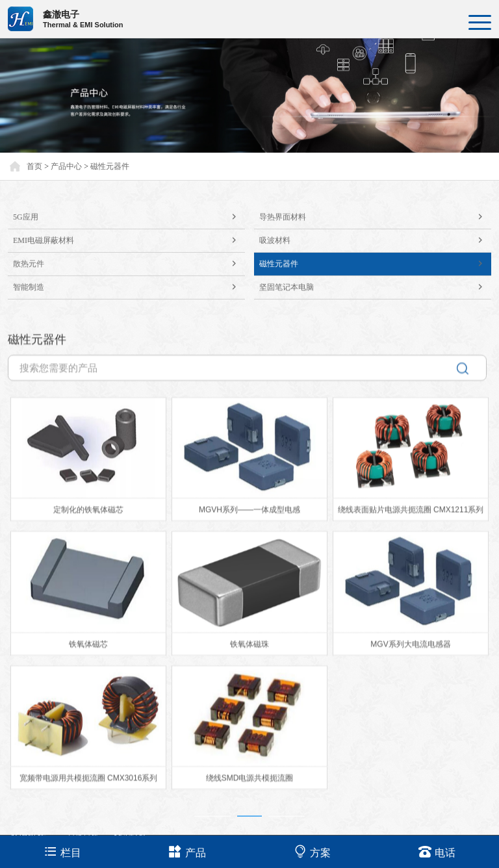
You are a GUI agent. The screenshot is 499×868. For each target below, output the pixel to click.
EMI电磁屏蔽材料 (129, 252)
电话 (437, 851)
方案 (312, 851)
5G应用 (129, 228)
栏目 (63, 851)
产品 (187, 851)
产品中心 (66, 166)
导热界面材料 (375, 228)
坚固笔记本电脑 (375, 299)
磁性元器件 (110, 166)
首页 (34, 166)
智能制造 (129, 299)
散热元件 (129, 275)
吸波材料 (375, 252)
